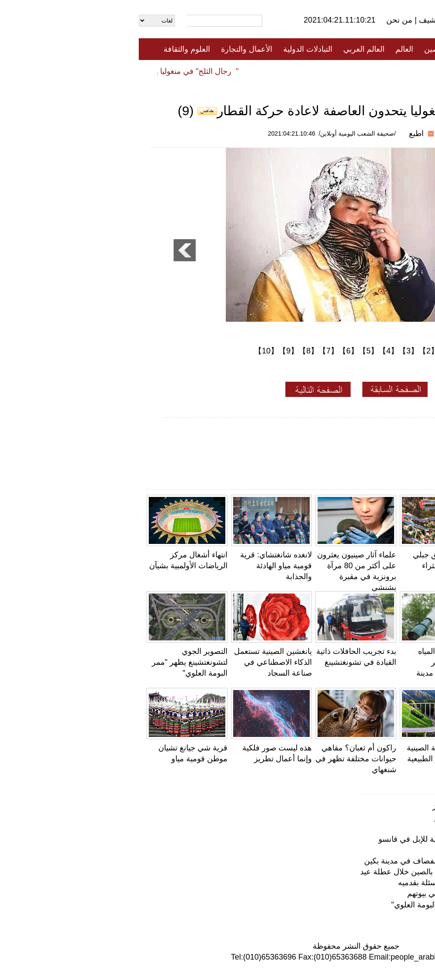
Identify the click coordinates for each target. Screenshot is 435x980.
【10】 (127, 351)
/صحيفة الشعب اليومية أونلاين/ (219, 133)
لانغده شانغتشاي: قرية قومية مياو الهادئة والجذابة (137, 566)
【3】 (270, 351)
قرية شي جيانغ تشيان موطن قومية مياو (360, 817)
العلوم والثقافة (48, 49)
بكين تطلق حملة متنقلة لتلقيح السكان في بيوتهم (346, 893)
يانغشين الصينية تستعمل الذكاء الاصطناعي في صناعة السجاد (134, 662)
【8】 (170, 351)
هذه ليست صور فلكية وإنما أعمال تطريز (358, 806)
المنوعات (249, 71)
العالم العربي (225, 49)
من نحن (262, 20)
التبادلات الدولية (169, 49)
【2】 (290, 351)
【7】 (190, 351)
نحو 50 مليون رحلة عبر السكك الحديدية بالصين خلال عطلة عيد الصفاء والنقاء (300, 872)
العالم (266, 49)
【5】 (230, 351)
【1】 (310, 351)
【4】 (250, 351)
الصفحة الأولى (387, 49)
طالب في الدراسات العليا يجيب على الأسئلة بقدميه (341, 883)
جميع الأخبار (335, 49)
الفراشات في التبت (392, 828)
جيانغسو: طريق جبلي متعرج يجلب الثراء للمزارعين (308, 566)
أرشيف (291, 20)
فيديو (180, 71)
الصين (295, 49)
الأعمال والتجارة (108, 49)
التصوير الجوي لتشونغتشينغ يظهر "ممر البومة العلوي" (51, 662)
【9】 (150, 351)
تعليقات (211, 71)
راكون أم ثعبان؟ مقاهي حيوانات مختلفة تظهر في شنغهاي (217, 759)
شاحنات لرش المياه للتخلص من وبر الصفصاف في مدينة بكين (324, 861)
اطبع (278, 133)
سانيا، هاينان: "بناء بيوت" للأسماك (371, 850)
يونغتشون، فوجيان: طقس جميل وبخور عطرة (396, 759)
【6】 (210, 351)
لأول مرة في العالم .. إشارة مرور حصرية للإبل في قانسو (386, 662)
